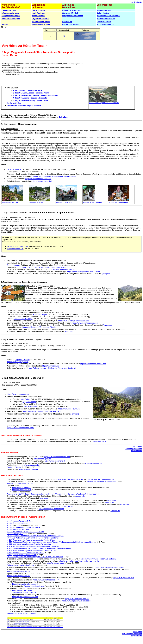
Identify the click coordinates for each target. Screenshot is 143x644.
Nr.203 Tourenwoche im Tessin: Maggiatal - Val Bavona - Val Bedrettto (35, 557)
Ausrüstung (67, 22)
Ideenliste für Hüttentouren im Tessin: (22, 613)
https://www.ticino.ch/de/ (22, 590)
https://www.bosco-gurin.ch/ (69, 409)
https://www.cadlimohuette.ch (77, 599)
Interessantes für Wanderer (109, 16)
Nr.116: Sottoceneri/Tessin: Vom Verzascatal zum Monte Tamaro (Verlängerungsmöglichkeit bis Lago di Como (51, 542)
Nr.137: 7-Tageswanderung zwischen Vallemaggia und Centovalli (33, 546)
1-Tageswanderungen (11, 13)
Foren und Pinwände (106, 19)
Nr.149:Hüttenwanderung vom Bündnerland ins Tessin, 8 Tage (32, 550)
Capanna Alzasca (14, 169)
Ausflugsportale (104, 10)
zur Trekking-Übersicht (132, 634)
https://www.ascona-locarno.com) (20, 428)
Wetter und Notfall (70, 13)
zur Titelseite (136, 2)
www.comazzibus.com (94, 463)
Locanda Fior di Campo (23, 319)
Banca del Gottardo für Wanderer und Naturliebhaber (54, 176)
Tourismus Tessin (14, 467)
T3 (64, 36)
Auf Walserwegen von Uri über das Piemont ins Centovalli (43, 267)
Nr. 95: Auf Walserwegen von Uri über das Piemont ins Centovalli (33, 538)
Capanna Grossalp (22, 360)
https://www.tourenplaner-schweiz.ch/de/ (84, 271)
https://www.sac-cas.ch (56, 563)
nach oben (137, 446)
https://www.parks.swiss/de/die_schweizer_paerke (79, 561)
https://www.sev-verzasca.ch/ (25, 592)
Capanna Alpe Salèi (15, 249)
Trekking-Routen (9, 10)
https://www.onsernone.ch (55, 461)
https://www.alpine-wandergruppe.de (77, 601)
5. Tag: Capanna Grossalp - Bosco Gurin (30, 100)
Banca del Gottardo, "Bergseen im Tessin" (39, 327)
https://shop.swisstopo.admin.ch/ (101, 479)
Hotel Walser (25, 399)
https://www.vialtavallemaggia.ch (25, 584)
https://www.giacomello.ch (124, 578)
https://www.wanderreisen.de (18, 571)
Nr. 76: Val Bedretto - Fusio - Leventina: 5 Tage (26, 532)
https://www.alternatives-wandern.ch (110, 567)
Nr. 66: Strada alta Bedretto (18, 529)
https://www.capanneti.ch (30, 465)
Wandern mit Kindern (41, 22)
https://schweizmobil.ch (43, 181)
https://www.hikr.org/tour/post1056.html (73, 321)
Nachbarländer (38, 16)
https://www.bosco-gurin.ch (18, 362)
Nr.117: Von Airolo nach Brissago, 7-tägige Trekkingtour (29, 544)
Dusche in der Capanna (93, 202)
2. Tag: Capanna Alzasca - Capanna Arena (31, 93)
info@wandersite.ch (105, 24)
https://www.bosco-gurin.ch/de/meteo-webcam (42, 411)
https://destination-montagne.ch (52, 509)
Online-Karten (103, 13)
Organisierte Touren (40, 19)
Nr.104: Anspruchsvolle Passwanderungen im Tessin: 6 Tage (31, 540)
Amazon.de (108, 325)
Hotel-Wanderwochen (41, 24)
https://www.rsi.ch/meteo (29, 469)
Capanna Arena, (13, 265)
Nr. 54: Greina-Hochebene (17, 523)
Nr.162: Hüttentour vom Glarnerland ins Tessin (25, 553)
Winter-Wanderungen (11, 19)
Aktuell (5, 24)
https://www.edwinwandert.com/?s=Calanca (98, 559)
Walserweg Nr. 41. (100, 441)
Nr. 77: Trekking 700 (15, 534)
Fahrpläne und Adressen (73, 16)
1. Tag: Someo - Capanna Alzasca (27, 90)
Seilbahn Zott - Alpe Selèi (18, 246)
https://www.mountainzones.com (38, 179)
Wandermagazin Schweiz (34, 586)
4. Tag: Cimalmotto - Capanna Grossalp (30, 98)
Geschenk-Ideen (104, 22)
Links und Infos (14, 103)
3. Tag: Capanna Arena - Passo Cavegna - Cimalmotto (36, 95)
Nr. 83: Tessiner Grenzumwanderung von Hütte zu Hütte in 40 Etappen (35, 536)
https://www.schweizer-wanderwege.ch (68, 479)
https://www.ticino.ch (51, 366)
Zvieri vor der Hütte (64, 202)
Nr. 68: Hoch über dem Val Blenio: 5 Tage (23, 527)
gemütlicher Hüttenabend (118, 202)
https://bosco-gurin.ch (42, 459)
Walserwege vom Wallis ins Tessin (20, 565)
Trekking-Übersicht (134, 449)
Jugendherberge (29, 402)
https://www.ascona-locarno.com (93, 364)
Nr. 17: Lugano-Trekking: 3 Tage (20, 521)
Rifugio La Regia (40, 315)
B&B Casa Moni (30, 406)
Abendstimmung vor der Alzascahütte (104, 103)
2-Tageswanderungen (11, 16)
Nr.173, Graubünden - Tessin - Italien (22, 555)
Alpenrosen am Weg (10, 202)
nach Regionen (38, 13)
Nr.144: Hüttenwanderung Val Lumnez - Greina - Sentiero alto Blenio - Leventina (39, 548)
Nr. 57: (26, 525)
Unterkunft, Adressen (71, 10)
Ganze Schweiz (38, 10)
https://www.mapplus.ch (22, 490)
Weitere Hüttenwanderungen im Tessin (24, 105)
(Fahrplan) (63, 117)
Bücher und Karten (70, 24)
